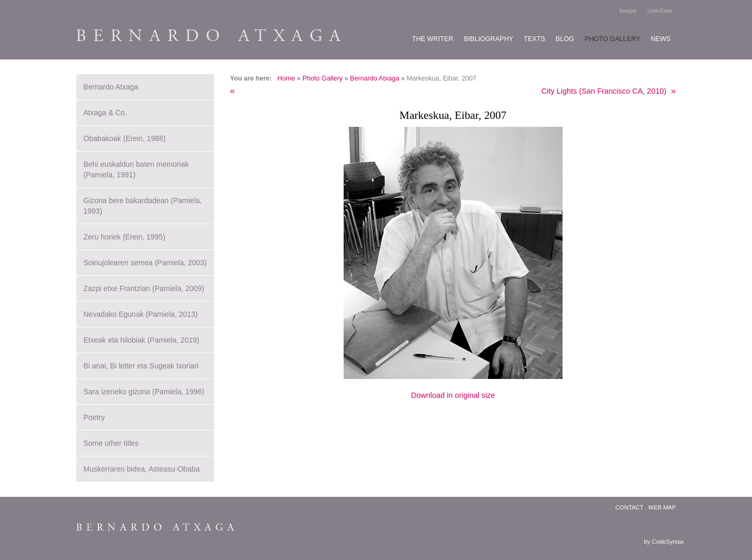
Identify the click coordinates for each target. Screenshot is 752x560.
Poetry (94, 417)
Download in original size (453, 395)
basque (628, 11)
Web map (662, 507)
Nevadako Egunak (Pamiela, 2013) (141, 314)
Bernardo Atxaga (375, 78)
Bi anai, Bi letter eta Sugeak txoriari (141, 366)
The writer (433, 39)
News (661, 39)
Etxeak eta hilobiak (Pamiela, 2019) (142, 340)
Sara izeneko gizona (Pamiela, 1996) (144, 392)
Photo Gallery (323, 78)
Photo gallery (613, 39)
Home (286, 78)
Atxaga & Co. (106, 113)
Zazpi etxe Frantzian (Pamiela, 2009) (144, 288)
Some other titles (111, 443)
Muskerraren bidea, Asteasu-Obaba (142, 469)
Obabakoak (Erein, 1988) (125, 138)
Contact (629, 507)
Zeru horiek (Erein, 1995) (125, 237)
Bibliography (488, 39)
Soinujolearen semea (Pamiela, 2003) (145, 263)
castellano (660, 11)
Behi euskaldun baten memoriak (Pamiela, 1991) (136, 169)
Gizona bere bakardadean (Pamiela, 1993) (143, 206)
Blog (565, 39)
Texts (534, 39)
